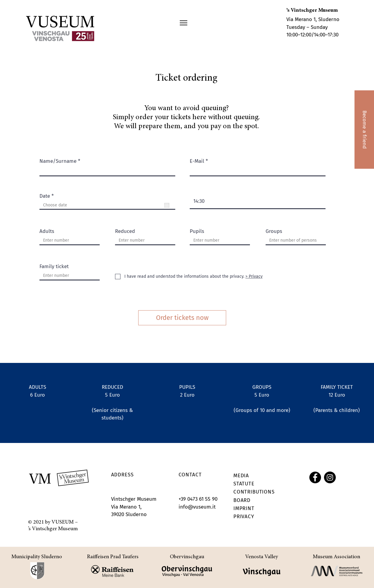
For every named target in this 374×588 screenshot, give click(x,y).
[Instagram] (330, 477)
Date (48, 196)
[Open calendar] (167, 205)
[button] (184, 23)
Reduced (125, 231)
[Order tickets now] (182, 318)
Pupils (197, 231)
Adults (47, 231)
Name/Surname (58, 161)
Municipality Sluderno (37, 557)
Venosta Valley (262, 557)
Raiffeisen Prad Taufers (113, 557)
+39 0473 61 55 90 (198, 499)
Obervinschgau (187, 557)
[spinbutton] (258, 201)
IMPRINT (244, 508)
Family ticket (54, 266)
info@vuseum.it (197, 507)
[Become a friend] (364, 129)
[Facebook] (315, 477)
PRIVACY (244, 517)
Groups (274, 231)
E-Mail (197, 161)
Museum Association (337, 557)
